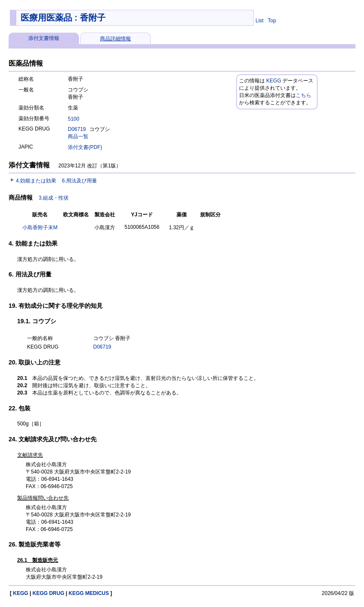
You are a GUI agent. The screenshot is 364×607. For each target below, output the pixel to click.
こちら (303, 95)
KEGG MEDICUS (89, 593)
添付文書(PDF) (85, 147)
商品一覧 (78, 137)
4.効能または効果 (36, 181)
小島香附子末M (40, 228)
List (259, 21)
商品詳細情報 (115, 39)
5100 (74, 119)
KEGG (274, 81)
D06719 (77, 129)
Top (272, 21)
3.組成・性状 (54, 198)
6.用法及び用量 (79, 181)
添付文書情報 (44, 38)
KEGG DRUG (49, 593)
